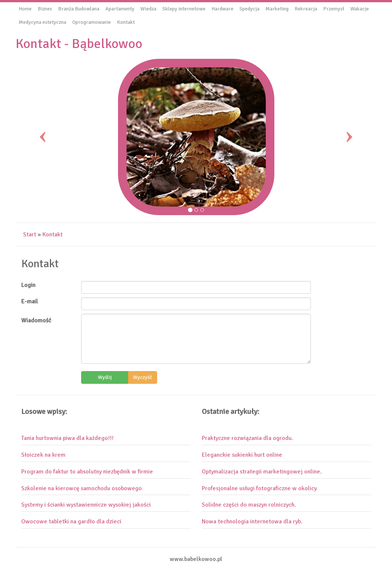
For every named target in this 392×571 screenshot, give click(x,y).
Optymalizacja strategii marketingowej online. (262, 472)
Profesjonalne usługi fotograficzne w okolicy (259, 488)
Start (30, 235)
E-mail (30, 302)
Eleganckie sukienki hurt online (242, 455)
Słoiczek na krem (43, 455)
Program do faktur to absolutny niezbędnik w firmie (87, 472)
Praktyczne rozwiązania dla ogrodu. (247, 438)
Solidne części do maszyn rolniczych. (249, 505)
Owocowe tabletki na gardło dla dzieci (71, 521)
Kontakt (52, 235)
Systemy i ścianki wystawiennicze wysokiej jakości (86, 505)
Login (28, 285)
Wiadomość (36, 320)
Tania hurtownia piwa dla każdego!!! (67, 438)
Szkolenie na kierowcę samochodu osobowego (82, 488)
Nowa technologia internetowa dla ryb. (252, 521)
